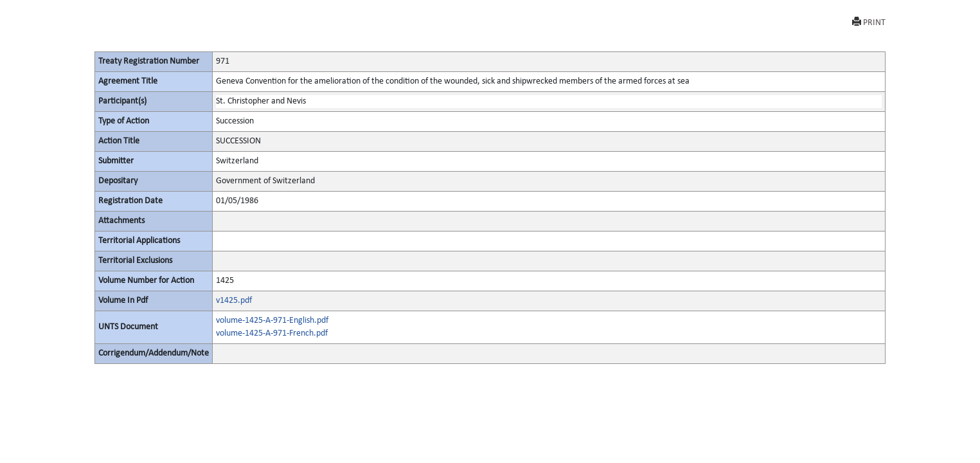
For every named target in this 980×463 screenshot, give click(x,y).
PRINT (869, 22)
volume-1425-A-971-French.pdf (272, 333)
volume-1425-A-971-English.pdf (272, 321)
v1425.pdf (234, 301)
